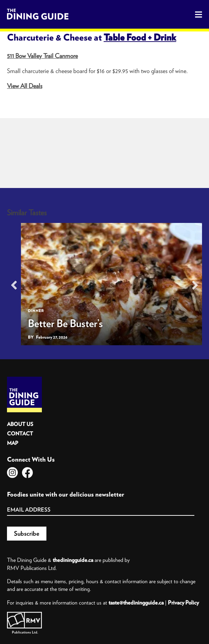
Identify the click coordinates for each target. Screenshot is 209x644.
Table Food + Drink (140, 37)
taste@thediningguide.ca (136, 602)
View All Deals (25, 86)
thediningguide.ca (73, 560)
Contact (20, 433)
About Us (20, 424)
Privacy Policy (183, 602)
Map (13, 443)
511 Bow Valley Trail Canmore (42, 56)
